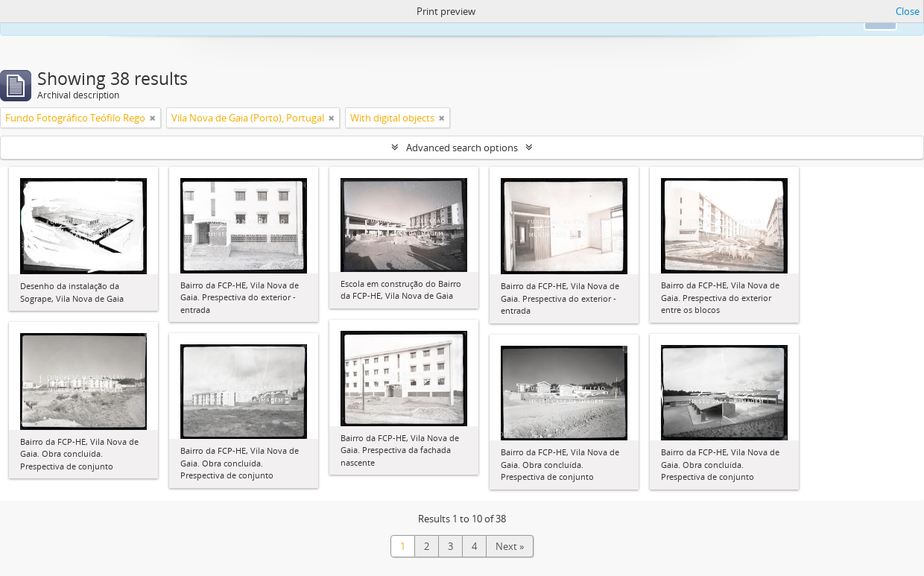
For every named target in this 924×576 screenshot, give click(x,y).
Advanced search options (462, 148)
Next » (510, 546)
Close (908, 11)
